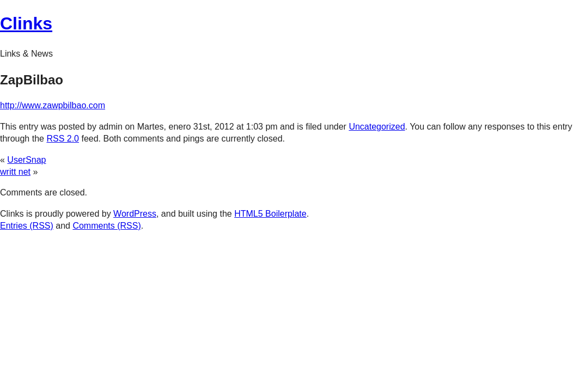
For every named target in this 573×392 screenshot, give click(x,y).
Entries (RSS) (27, 226)
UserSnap (26, 160)
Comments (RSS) (106, 226)
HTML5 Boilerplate (270, 214)
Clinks (26, 23)
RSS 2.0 (63, 139)
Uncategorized (377, 127)
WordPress (135, 214)
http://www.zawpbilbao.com (53, 105)
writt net (15, 172)
